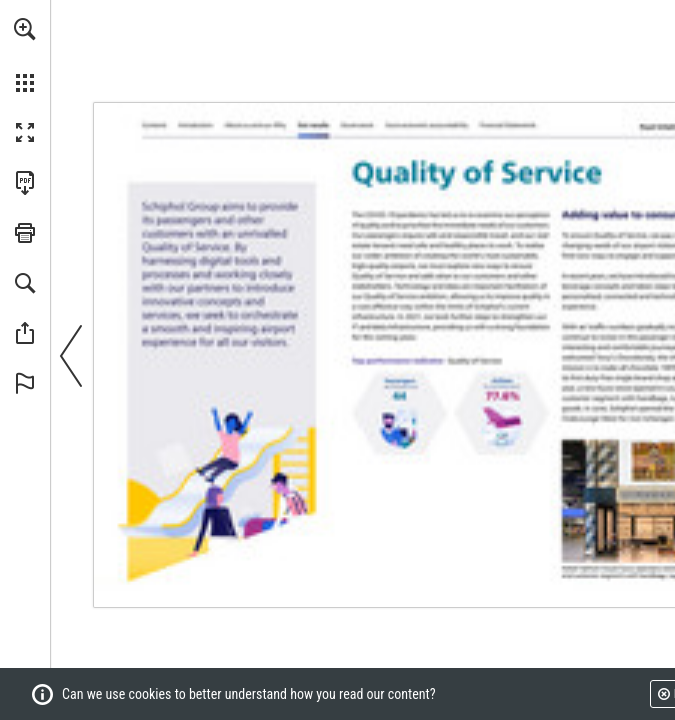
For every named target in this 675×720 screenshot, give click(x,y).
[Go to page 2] (155, 125)
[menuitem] (25, 55)
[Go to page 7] (258, 125)
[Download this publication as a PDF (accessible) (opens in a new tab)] (25, 183)
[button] (25, 29)
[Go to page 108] (427, 125)
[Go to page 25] (315, 124)
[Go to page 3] (198, 124)
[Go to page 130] (507, 125)
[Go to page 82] (358, 125)
